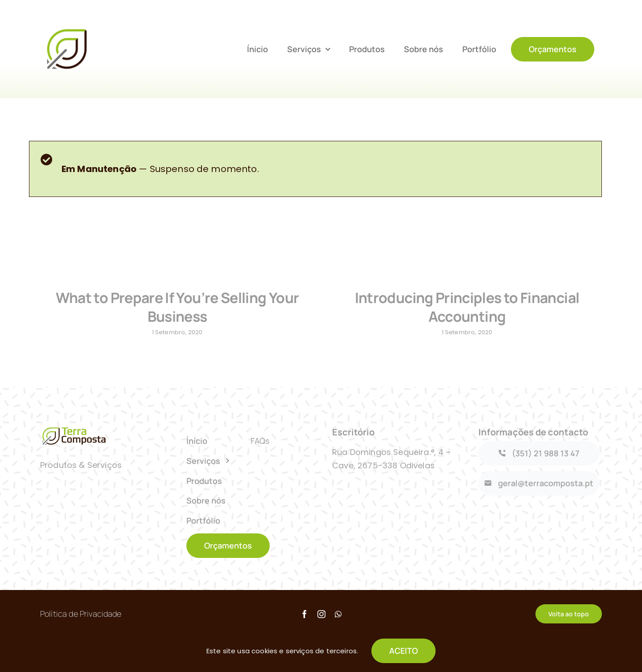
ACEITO (403, 651)
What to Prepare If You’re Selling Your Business (177, 307)
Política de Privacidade (81, 618)
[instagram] (321, 619)
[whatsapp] (338, 619)
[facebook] (305, 619)
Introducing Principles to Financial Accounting (463, 307)
